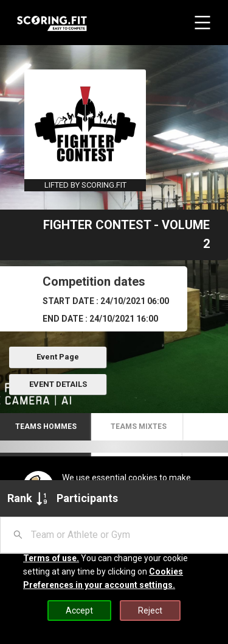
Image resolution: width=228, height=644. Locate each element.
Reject (150, 610)
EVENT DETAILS (58, 384)
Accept (79, 610)
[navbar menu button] (202, 23)
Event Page (58, 357)
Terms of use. (51, 558)
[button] (46, 427)
